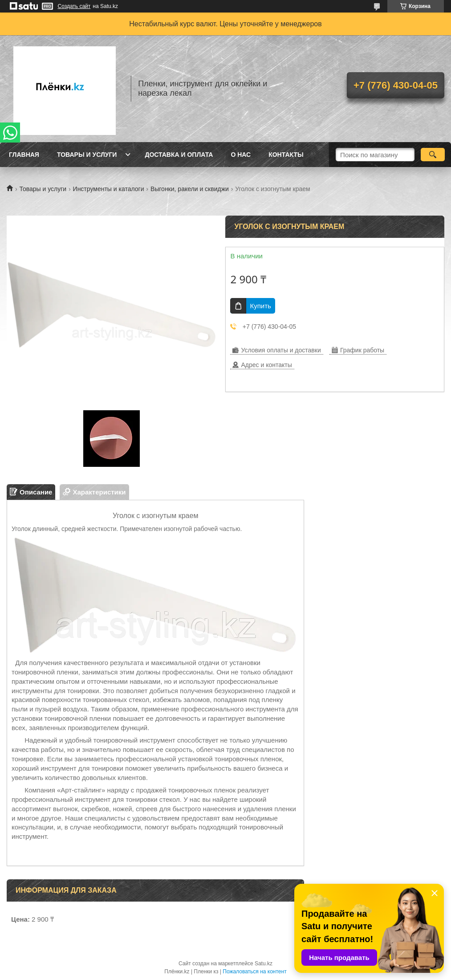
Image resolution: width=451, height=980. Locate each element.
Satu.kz (264, 964)
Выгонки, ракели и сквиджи (190, 189)
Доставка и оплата (179, 155)
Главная (24, 155)
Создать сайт (74, 6)
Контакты (286, 155)
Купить (260, 306)
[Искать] (433, 155)
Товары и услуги (87, 155)
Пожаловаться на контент (254, 972)
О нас (241, 155)
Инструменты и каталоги (109, 189)
